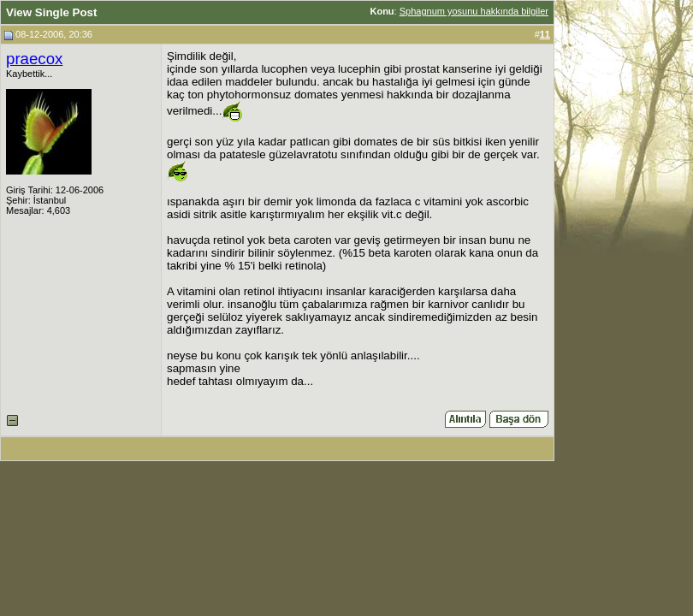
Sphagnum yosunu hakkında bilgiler (474, 11)
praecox (34, 59)
